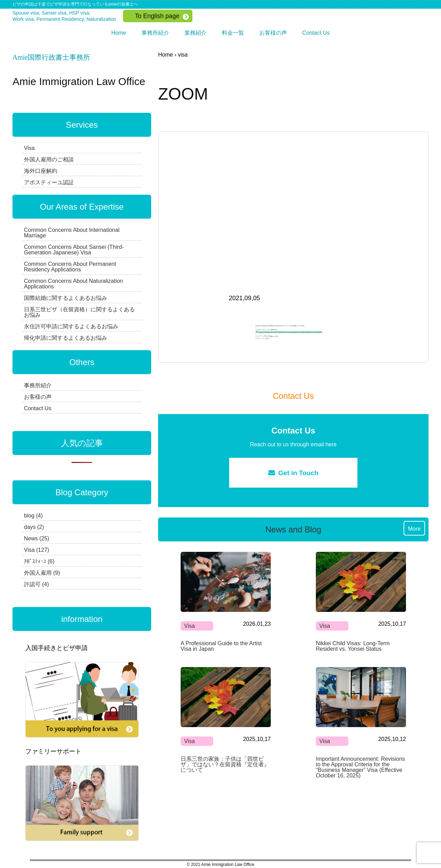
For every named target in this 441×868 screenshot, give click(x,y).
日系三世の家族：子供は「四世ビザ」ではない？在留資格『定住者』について (225, 764)
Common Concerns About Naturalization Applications (73, 284)
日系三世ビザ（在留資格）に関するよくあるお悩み (79, 312)
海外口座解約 (41, 171)
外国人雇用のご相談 (49, 159)
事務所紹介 (155, 33)
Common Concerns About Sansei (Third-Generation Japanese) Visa (74, 250)
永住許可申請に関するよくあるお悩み (71, 326)
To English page (157, 16)
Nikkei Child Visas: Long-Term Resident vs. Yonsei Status (353, 646)
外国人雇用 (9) (42, 573)
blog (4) (33, 516)
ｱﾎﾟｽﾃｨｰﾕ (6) (39, 561)
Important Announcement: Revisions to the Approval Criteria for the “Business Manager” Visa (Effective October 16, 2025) (360, 767)
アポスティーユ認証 (49, 182)
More (414, 529)
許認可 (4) (36, 584)
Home (119, 33)
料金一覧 (233, 33)
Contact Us (316, 33)
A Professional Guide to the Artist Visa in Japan (221, 646)
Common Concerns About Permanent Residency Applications (70, 267)
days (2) (34, 527)
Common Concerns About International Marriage (72, 233)
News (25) (37, 538)
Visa (189, 626)
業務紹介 (196, 33)
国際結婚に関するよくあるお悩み (66, 298)
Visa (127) (37, 550)
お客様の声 (273, 33)
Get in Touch (293, 473)
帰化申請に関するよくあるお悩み (66, 338)
